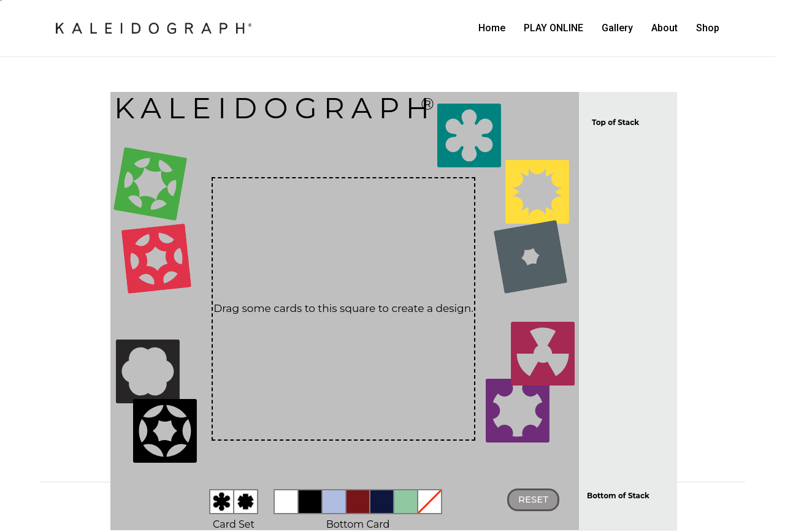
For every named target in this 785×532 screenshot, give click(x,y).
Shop (708, 28)
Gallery (617, 28)
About (664, 28)
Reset (533, 499)
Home (492, 28)
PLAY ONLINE (553, 28)
